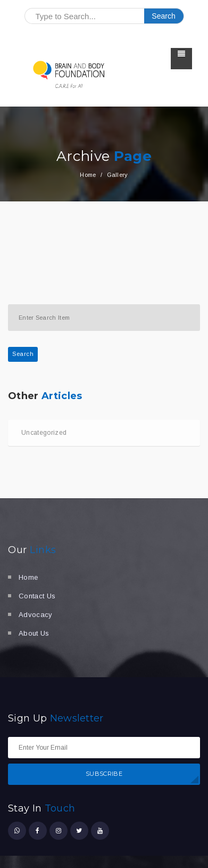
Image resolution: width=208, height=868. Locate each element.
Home (88, 175)
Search (23, 354)
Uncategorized (44, 433)
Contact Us (37, 596)
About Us (34, 633)
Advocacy (36, 615)
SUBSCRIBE (104, 774)
